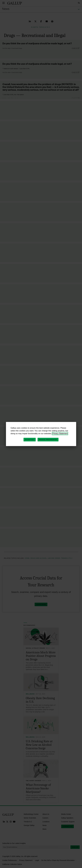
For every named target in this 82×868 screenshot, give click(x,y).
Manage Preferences (48, 440)
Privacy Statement (60, 434)
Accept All (30, 440)
